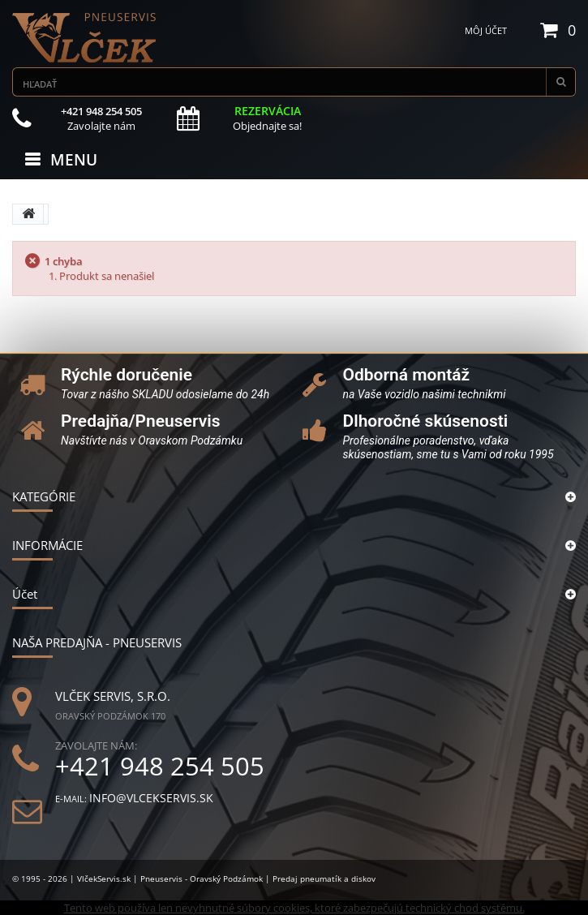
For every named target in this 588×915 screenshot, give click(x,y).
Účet (25, 594)
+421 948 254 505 (160, 766)
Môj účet (486, 30)
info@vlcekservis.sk (151, 798)
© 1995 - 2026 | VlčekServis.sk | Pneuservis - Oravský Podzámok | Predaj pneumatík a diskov (194, 878)
